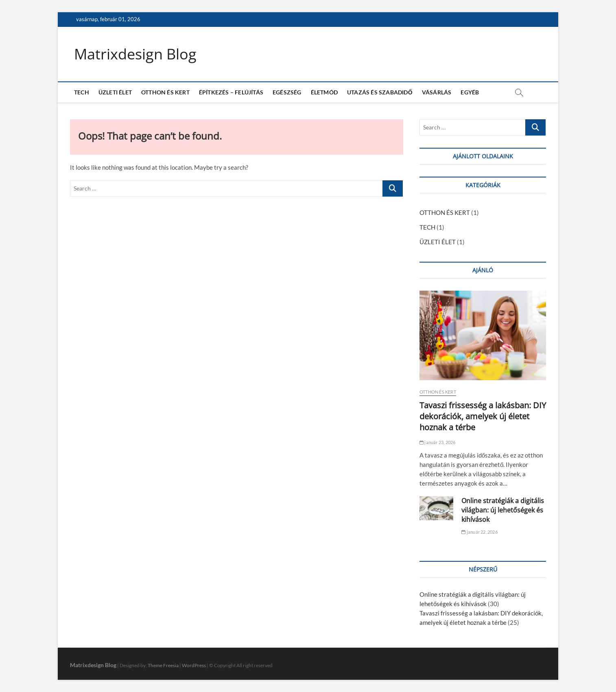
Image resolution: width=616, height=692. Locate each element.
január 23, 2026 (437, 442)
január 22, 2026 (479, 532)
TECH (82, 92)
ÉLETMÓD (324, 92)
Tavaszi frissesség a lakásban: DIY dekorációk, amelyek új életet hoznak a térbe (483, 416)
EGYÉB (470, 92)
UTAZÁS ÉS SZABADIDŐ (380, 92)
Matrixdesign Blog (135, 54)
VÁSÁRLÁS (437, 92)
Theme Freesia (163, 665)
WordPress (194, 665)
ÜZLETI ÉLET (115, 92)
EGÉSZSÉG (287, 92)
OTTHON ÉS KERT (165, 92)
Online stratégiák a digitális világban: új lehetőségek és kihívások (503, 510)
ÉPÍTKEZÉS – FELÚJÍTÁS (231, 92)
